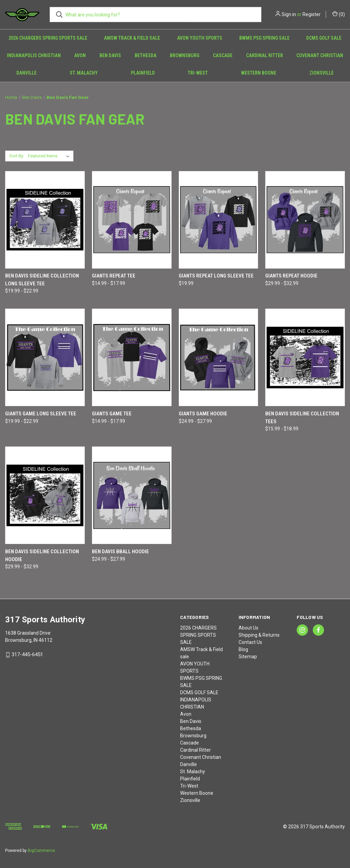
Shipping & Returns (259, 635)
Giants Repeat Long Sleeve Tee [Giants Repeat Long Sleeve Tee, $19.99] (216, 276)
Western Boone (259, 73)
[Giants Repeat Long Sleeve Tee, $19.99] (219, 220)
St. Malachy (84, 73)
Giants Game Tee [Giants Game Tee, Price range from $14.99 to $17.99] (112, 414)
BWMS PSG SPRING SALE (264, 38)
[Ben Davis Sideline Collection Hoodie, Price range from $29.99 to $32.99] (45, 495)
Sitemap (248, 657)
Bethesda (146, 55)
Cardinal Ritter (265, 55)
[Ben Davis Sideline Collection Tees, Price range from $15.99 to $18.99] (305, 357)
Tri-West (198, 73)
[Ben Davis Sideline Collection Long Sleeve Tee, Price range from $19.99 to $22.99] (45, 220)
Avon (80, 55)
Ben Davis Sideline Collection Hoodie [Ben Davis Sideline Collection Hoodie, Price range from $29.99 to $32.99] (42, 555)
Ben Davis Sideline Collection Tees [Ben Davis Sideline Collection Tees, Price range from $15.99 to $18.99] (302, 418)
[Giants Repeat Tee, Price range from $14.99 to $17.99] (132, 220)
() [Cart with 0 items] (339, 14)
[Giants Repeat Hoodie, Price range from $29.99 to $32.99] (305, 220)
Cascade (223, 55)
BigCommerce (41, 851)
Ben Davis (110, 55)
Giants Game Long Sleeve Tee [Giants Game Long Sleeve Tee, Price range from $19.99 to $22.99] (41, 414)
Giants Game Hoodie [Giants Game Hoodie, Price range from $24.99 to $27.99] (203, 414)
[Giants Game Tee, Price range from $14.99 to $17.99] (132, 357)
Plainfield (143, 73)
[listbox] (50, 156)
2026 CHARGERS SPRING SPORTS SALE (48, 38)
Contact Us (250, 642)
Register (312, 14)
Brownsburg (185, 55)
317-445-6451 (27, 655)
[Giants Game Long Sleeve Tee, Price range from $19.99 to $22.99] (45, 357)
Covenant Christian (320, 55)
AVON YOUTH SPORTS (200, 38)
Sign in (289, 14)
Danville (26, 73)
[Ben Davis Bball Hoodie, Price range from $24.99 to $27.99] (132, 495)
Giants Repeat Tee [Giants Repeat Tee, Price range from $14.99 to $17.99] (114, 276)
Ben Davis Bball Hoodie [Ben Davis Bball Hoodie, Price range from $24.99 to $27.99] (120, 552)
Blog (243, 649)
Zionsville (190, 800)
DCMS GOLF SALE (324, 38)
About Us (248, 628)
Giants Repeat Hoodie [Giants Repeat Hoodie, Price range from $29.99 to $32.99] (291, 276)
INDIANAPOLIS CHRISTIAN (34, 55)
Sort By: (17, 156)
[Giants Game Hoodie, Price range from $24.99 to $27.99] (219, 357)
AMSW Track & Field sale (132, 38)
